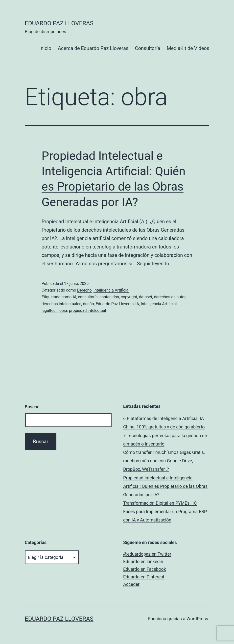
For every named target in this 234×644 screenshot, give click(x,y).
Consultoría (148, 48)
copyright (129, 297)
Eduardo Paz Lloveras (59, 23)
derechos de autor (170, 297)
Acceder (131, 584)
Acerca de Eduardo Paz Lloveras (93, 48)
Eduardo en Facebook (145, 569)
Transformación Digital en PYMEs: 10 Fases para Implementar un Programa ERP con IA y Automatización (165, 511)
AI (74, 297)
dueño (89, 304)
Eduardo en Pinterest (144, 577)
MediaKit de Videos (188, 48)
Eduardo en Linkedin (143, 561)
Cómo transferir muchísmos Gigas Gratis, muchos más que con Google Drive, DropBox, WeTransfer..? (164, 461)
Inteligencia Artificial (111, 290)
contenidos (109, 297)
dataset (146, 297)
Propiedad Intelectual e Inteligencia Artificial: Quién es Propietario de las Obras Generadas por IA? (165, 486)
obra (63, 310)
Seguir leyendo (153, 264)
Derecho (84, 290)
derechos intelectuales (61, 304)
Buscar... (33, 407)
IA (137, 304)
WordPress (197, 619)
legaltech (50, 310)
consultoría (88, 297)
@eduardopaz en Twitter (147, 554)
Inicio (45, 48)
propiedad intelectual (87, 310)
